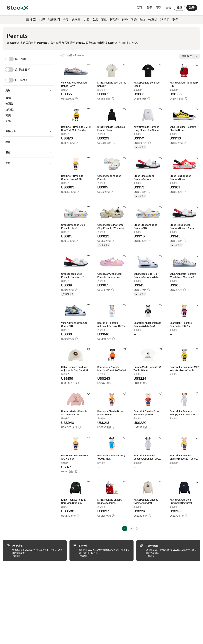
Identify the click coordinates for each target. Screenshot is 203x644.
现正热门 (54, 20)
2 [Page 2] (131, 529)
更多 (175, 20)
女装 (95, 20)
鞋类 (125, 20)
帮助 (159, 8)
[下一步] (137, 529)
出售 (168, 8)
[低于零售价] (30, 80)
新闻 (140, 8)
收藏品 (153, 20)
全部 (31, 20)
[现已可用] (30, 59)
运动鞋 (114, 20)
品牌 (42, 20)
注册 (192, 8)
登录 (179, 8)
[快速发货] (30, 70)
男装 (86, 20)
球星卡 (165, 20)
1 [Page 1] (125, 529)
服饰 (134, 20)
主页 (62, 55)
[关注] (89, 65)
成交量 (76, 20)
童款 (104, 20)
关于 (150, 8)
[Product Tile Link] (76, 82)
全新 (66, 20)
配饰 (143, 20)
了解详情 (38, 556)
